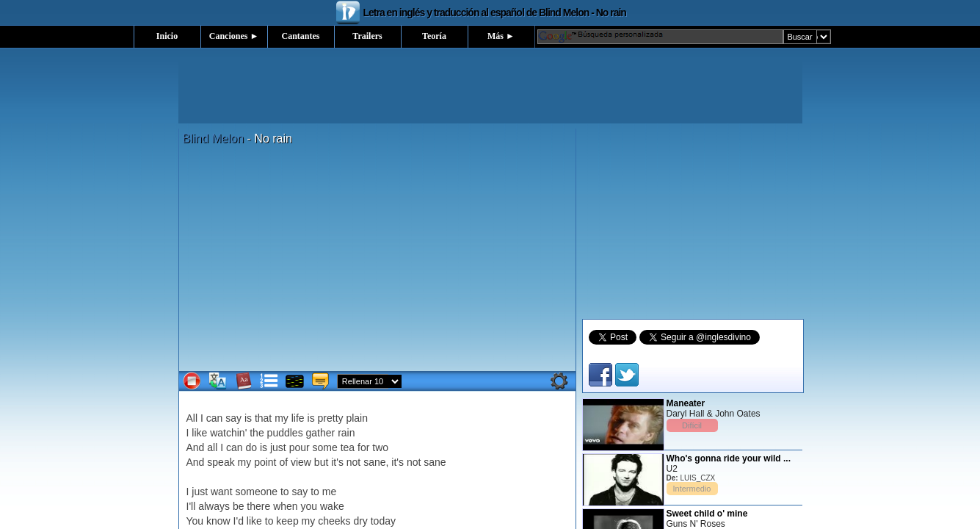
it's (337, 462)
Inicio (167, 36)
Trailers (367, 36)
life (298, 418)
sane (374, 462)
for (363, 447)
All (192, 418)
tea (348, 447)
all (212, 447)
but (321, 462)
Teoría (434, 36)
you (309, 506)
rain (346, 433)
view (301, 462)
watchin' (228, 433)
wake (332, 506)
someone (256, 492)
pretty (331, 418)
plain (357, 418)
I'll (191, 506)
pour (300, 447)
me (329, 492)
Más (501, 36)
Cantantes (300, 36)
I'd (239, 521)
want (222, 492)
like (199, 433)
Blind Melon (214, 138)
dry (360, 521)
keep (287, 521)
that (263, 418)
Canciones (234, 36)
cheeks (334, 521)
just (278, 447)
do (251, 447)
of (283, 462)
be (239, 506)
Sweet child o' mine (707, 514)
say (233, 418)
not (353, 462)
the (257, 433)
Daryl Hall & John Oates (714, 414)
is (248, 418)
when (285, 506)
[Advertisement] (490, 90)
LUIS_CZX (697, 478)
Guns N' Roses (696, 524)
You (195, 521)
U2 (672, 469)
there (258, 506)
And (196, 447)
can (215, 418)
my (282, 418)
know (218, 521)
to (285, 492)
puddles (285, 433)
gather (321, 433)
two (380, 447)
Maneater (686, 403)
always (214, 506)
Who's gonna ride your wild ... (729, 458)
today (383, 521)
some (325, 447)
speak (221, 462)
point (265, 462)
